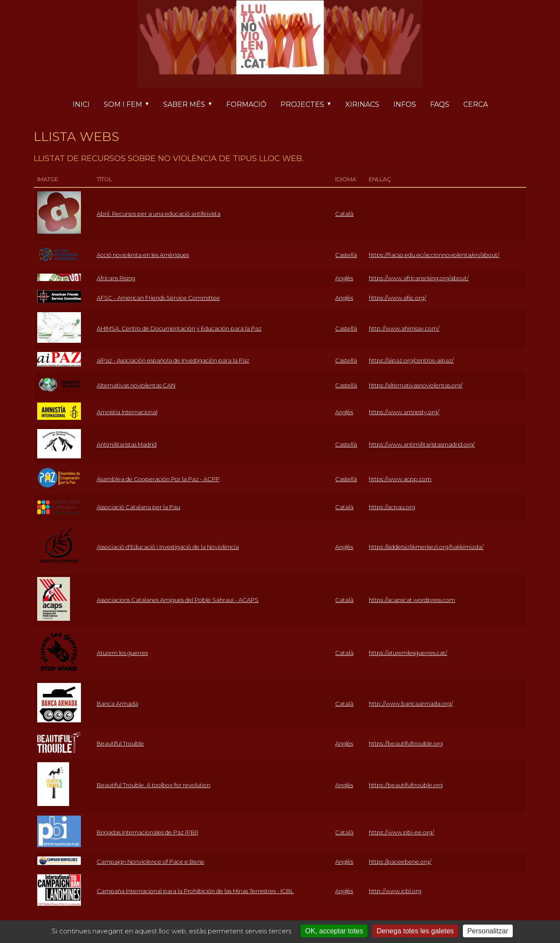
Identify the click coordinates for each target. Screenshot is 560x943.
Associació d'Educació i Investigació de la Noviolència (168, 547)
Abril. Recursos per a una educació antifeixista (159, 214)
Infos (405, 104)
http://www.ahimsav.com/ (404, 329)
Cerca (476, 104)
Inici (81, 104)
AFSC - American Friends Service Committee (158, 298)
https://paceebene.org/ (400, 862)
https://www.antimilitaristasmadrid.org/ (422, 445)
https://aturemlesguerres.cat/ (408, 653)
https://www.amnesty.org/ (404, 412)
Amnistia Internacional (127, 412)
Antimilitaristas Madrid (127, 445)
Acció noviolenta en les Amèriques (143, 255)
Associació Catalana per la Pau (138, 507)
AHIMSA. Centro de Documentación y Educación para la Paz (179, 329)
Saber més (191, 105)
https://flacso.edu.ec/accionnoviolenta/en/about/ (434, 255)
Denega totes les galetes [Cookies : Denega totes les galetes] (415, 931)
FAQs (440, 104)
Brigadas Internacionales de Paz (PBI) (147, 832)
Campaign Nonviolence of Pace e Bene (150, 862)
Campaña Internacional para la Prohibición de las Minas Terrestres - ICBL (195, 891)
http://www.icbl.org (395, 891)
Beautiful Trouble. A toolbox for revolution (154, 785)
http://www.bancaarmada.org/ (411, 704)
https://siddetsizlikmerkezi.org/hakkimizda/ (426, 547)
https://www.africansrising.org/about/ (419, 278)
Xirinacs (362, 104)
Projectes (309, 105)
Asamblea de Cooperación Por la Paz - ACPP (158, 479)
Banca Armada (117, 704)
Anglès (344, 278)
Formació (246, 104)
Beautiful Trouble (120, 744)
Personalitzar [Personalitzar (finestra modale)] (488, 931)
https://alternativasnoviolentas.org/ (416, 385)
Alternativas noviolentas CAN (136, 385)
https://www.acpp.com (400, 479)
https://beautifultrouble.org (406, 744)
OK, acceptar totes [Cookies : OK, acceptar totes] (334, 931)
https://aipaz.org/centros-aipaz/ (411, 361)
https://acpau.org (392, 507)
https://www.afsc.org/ (397, 298)
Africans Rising (116, 278)
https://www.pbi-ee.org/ (401, 832)
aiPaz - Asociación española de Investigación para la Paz (173, 361)
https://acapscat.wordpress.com (412, 600)
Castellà (346, 255)
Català (344, 214)
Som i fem (130, 105)
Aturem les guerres (122, 653)
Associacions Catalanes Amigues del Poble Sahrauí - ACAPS (178, 600)
